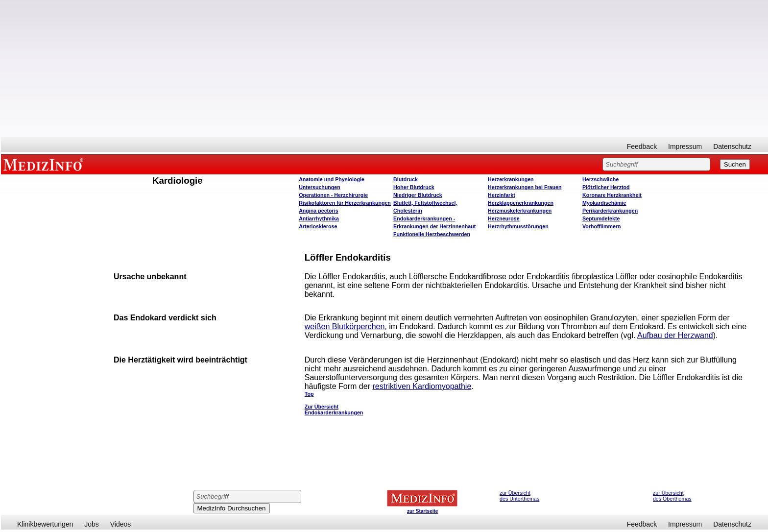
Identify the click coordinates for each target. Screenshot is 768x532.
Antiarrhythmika (319, 218)
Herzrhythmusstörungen (518, 226)
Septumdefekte (601, 218)
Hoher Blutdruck (414, 187)
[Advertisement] (384, 69)
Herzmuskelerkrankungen (520, 211)
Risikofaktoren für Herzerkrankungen (345, 203)
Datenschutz (732, 146)
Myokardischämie (604, 203)
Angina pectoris (319, 211)
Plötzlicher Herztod (606, 187)
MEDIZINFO (45, 164)
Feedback (642, 146)
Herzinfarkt (502, 195)
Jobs (92, 524)
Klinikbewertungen (45, 524)
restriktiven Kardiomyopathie (422, 386)
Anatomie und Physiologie (332, 179)
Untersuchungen (320, 187)
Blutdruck (406, 179)
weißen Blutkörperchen (345, 326)
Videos (121, 524)
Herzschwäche (600, 179)
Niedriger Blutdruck (418, 195)
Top (309, 394)
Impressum (685, 146)
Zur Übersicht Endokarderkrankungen (334, 410)
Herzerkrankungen (511, 179)
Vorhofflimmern (602, 226)
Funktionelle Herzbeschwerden (432, 234)
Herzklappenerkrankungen (521, 203)
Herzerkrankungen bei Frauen (525, 187)
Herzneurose (504, 218)
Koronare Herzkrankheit (612, 195)
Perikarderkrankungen (610, 211)
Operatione (333, 195)
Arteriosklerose (318, 226)
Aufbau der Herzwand (675, 335)
